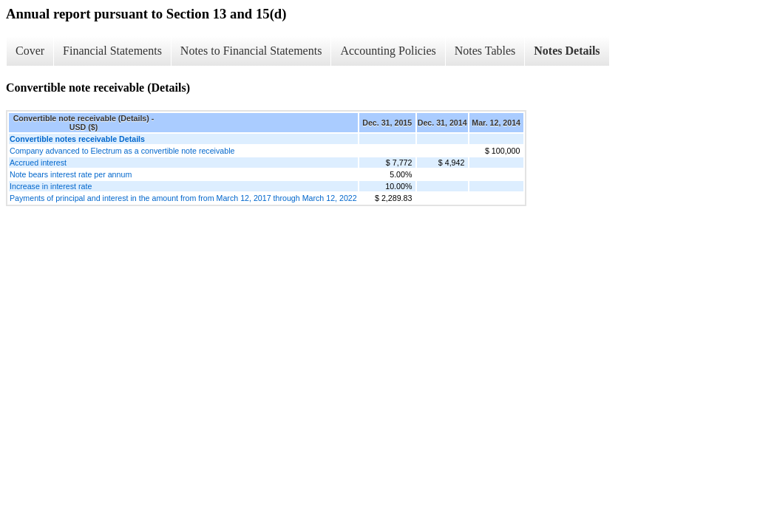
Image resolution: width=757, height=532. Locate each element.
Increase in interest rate (51, 186)
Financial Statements (112, 51)
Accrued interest (38, 163)
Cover (30, 51)
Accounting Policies (388, 51)
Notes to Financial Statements (251, 51)
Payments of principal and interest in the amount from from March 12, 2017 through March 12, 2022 (183, 198)
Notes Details (567, 51)
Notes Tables (485, 51)
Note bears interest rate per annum (71, 174)
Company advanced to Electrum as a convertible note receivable (122, 151)
